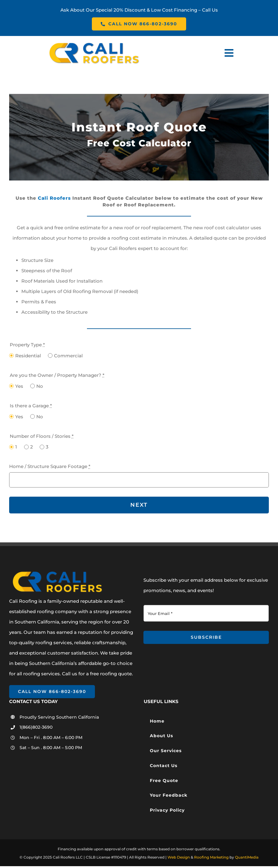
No (40, 386)
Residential (28, 356)
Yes (19, 386)
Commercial (68, 356)
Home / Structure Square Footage (50, 466)
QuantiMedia (247, 857)
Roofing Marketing (211, 857)
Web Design (179, 857)
